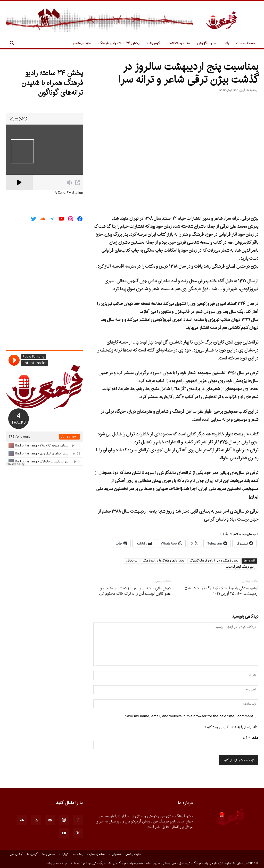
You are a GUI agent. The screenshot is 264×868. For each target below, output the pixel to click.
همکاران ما (115, 854)
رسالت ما (78, 854)
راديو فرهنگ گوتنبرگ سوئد (241, 567)
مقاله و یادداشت (179, 43)
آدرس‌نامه (154, 43)
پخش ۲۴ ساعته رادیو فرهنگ (119, 43)
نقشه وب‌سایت (96, 854)
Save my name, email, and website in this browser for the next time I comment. (188, 716)
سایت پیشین (82, 43)
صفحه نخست (245, 43)
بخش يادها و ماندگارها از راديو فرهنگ (163, 561)
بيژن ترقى (132, 561)
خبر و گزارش (206, 43)
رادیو (226, 43)
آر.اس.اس (16, 854)
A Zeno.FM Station (69, 193)
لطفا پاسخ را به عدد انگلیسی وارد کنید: (232, 727)
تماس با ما (48, 854)
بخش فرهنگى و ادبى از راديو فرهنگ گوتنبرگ (214, 561)
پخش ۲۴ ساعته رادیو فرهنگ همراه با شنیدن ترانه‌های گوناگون (52, 83)
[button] (12, 44)
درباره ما (64, 854)
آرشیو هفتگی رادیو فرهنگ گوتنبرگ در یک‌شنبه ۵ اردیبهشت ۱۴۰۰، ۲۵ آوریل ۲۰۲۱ (222, 591)
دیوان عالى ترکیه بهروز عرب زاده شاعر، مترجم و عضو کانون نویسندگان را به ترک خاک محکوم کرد (135, 591)
